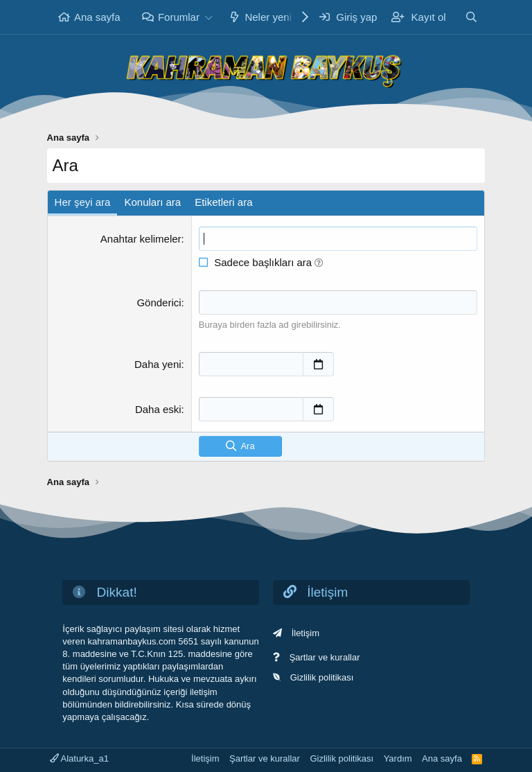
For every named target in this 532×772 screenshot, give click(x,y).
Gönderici (159, 302)
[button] (209, 17)
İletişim (305, 633)
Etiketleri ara (223, 202)
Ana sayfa (97, 17)
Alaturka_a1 (79, 758)
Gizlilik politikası (322, 677)
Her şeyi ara (83, 202)
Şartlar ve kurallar (325, 657)
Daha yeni (158, 364)
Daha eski (158, 409)
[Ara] (471, 17)
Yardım (398, 758)
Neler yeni (268, 17)
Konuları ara (152, 202)
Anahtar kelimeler (141, 239)
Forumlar (179, 17)
